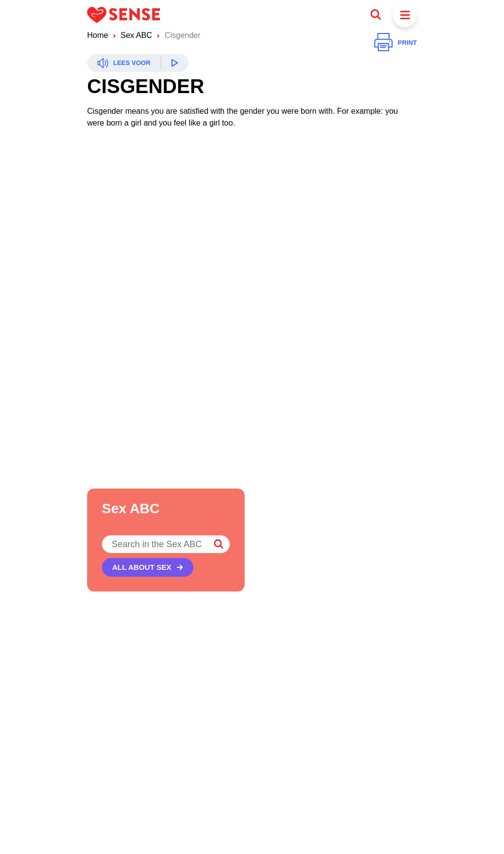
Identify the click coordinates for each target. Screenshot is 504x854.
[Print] (395, 43)
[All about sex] (148, 567)
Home (98, 35)
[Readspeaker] (138, 63)
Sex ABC (136, 35)
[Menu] (405, 15)
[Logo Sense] (124, 15)
